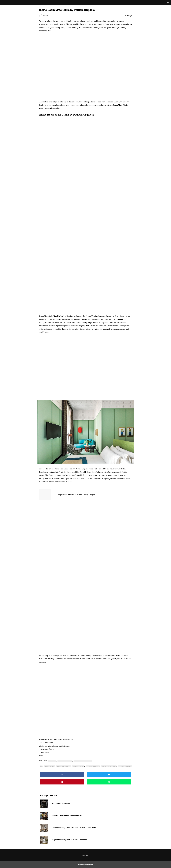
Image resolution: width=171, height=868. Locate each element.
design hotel (49, 766)
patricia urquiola (125, 766)
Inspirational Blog (65, 761)
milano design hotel (109, 766)
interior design (78, 766)
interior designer (93, 766)
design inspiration (63, 766)
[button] (168, 2)
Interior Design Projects (83, 761)
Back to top (85, 855)
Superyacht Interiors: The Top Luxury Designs (77, 495)
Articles (52, 761)
